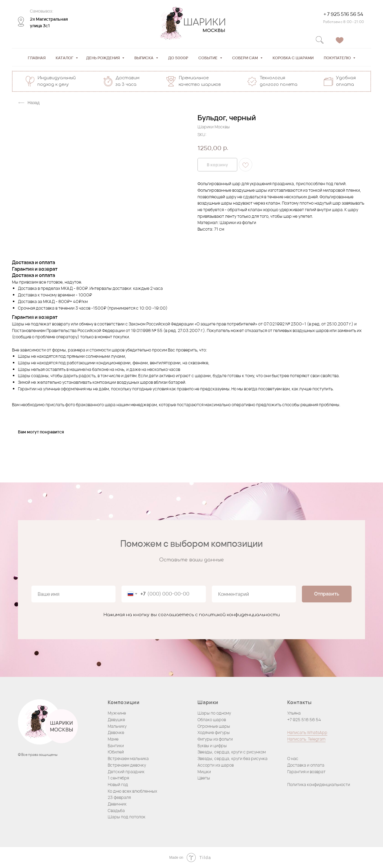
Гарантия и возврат (306, 772)
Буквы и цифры (212, 746)
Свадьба (116, 810)
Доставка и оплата (306, 765)
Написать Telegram (306, 739)
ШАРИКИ (205, 23)
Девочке (116, 732)
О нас (293, 758)
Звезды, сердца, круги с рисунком (232, 752)
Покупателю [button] (338, 58)
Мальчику (117, 726)
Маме (113, 739)
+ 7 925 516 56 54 (343, 14)
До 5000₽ (178, 58)
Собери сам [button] (246, 58)
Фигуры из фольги (215, 739)
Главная (37, 58)
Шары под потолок (127, 817)
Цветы (204, 778)
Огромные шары (214, 726)
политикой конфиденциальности (239, 615)
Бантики (116, 746)
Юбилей (116, 752)
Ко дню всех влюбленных (132, 791)
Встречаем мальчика (128, 758)
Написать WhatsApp (307, 732)
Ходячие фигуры (214, 732)
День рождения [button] (103, 58)
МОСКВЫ (214, 31)
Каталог (65, 58)
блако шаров (213, 719)
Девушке (116, 719)
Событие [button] (208, 58)
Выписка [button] (144, 58)
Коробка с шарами (293, 58)
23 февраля (119, 797)
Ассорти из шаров (216, 765)
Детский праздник (126, 772)
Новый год (118, 784)
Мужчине (117, 713)
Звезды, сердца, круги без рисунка (232, 758)
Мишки (204, 772)
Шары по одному (214, 713)
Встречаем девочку (127, 765)
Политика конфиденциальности (319, 784)
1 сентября (118, 778)
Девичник (117, 804)
